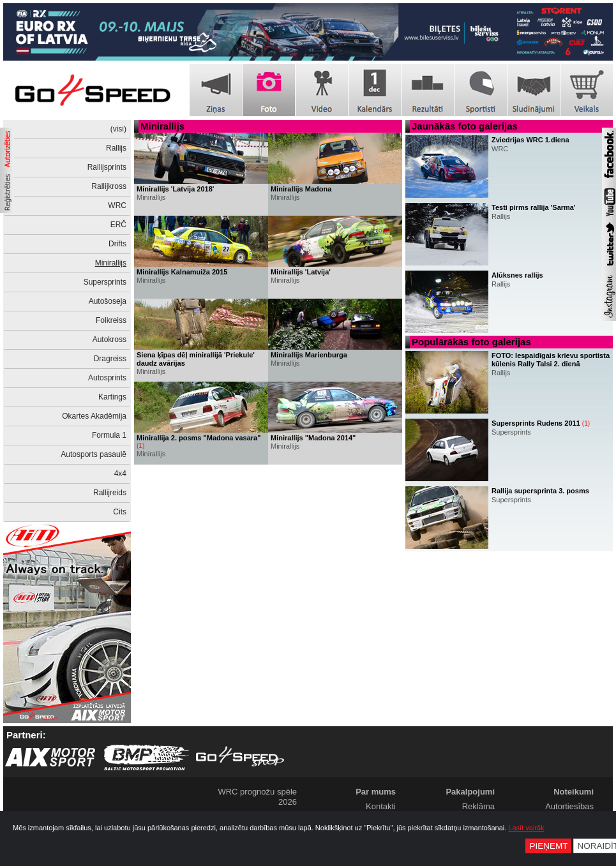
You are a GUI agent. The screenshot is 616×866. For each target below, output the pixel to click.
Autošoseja (108, 301)
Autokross (109, 340)
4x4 (120, 474)
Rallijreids (110, 493)
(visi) (118, 129)
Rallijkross (109, 186)
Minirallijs (111, 263)
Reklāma (478, 806)
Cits (120, 512)
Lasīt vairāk (526, 828)
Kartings (112, 397)
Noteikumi (574, 792)
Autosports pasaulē (94, 454)
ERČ (118, 225)
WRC (117, 205)
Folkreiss (111, 320)
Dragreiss (110, 359)
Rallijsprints (107, 167)
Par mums (376, 792)
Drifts (117, 244)
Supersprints (105, 282)
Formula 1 (109, 435)
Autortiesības (569, 806)
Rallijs (116, 148)
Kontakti (381, 806)
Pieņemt (548, 846)
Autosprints (107, 378)
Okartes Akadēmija (94, 416)
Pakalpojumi (470, 792)
